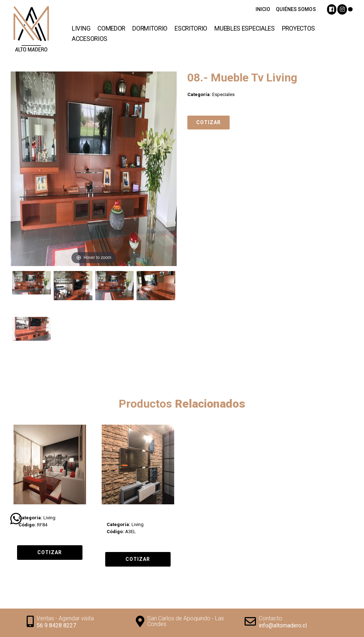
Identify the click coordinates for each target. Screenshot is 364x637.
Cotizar (208, 122)
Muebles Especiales (245, 28)
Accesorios (90, 39)
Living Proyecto (34, 511)
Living (81, 28)
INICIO (263, 9)
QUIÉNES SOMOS (296, 9)
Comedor (111, 28)
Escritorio (191, 28)
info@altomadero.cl (283, 625)
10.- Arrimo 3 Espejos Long (131, 514)
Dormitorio (150, 28)
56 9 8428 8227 (56, 625)
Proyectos (298, 28)
